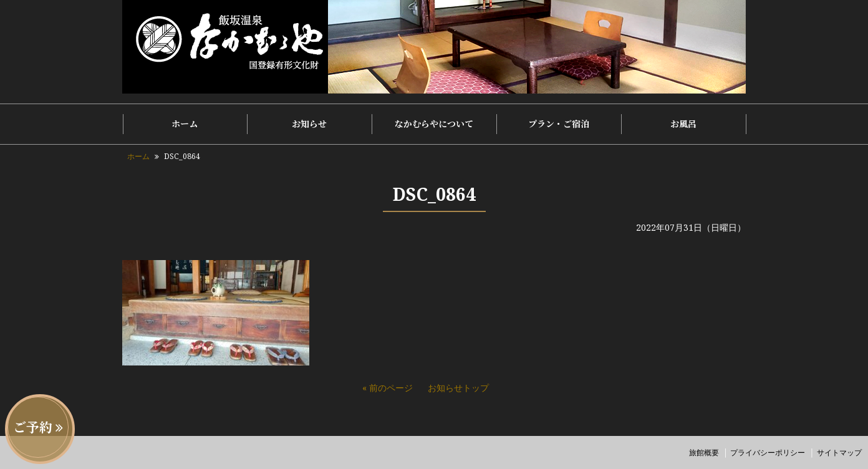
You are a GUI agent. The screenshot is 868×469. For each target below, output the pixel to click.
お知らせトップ (458, 388)
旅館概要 (704, 452)
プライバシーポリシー (768, 452)
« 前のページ (388, 388)
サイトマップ (839, 452)
